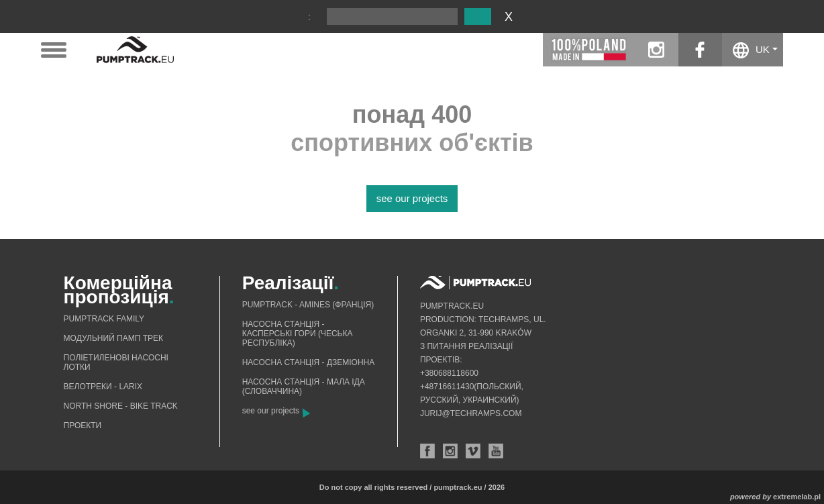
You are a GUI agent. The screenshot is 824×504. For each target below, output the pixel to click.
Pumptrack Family (104, 319)
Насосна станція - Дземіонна (309, 362)
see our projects (412, 198)
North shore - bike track (121, 406)
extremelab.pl (797, 497)
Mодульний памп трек (113, 338)
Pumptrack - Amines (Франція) (308, 305)
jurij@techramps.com (471, 413)
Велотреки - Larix (103, 387)
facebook (700, 50)
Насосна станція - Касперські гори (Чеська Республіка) (298, 334)
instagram (657, 50)
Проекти (83, 425)
